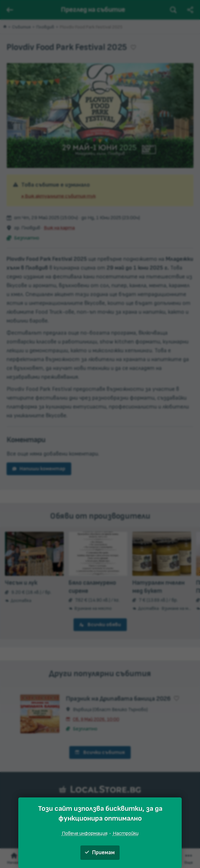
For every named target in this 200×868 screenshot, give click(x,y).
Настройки (126, 833)
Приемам (100, 853)
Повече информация (85, 833)
